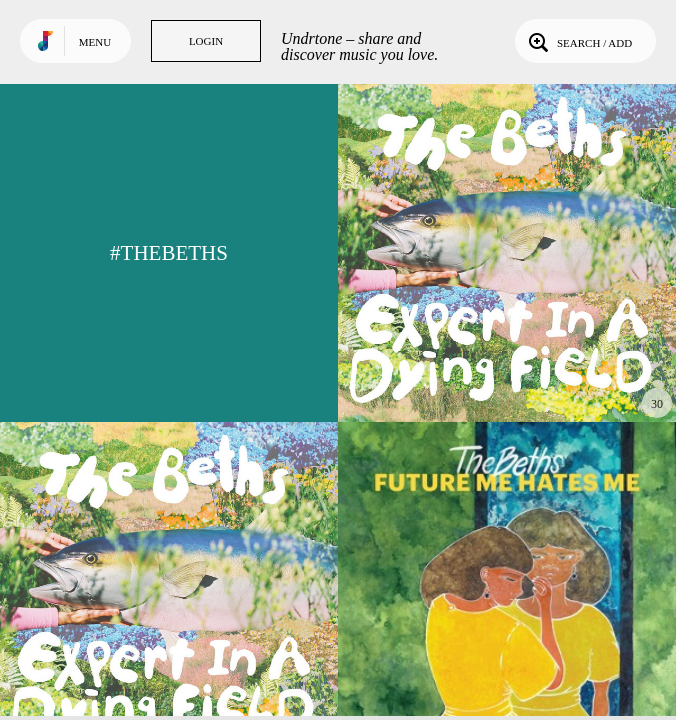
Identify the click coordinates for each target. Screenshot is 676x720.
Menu (95, 42)
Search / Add (578, 41)
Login (206, 41)
